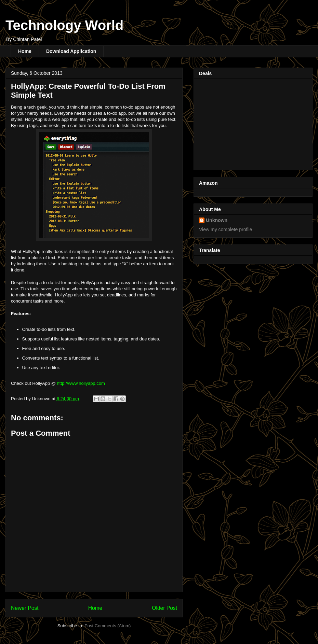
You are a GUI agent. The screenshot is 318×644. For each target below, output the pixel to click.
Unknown (217, 220)
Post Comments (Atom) (108, 626)
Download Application (71, 51)
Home (25, 51)
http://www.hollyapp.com (81, 383)
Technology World (64, 25)
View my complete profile (226, 229)
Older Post (164, 608)
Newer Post (25, 608)
